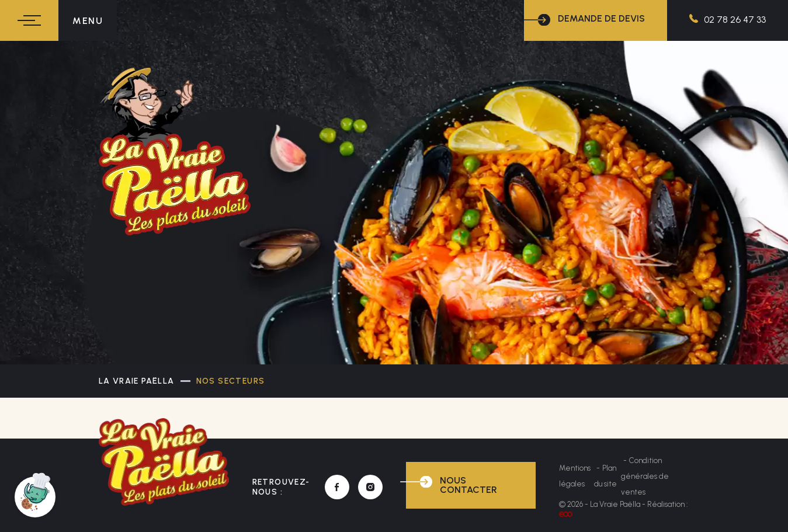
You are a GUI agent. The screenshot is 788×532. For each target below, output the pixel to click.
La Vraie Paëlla (137, 381)
